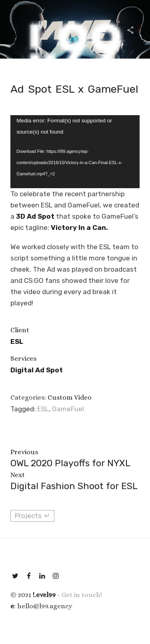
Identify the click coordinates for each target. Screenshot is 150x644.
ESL (43, 409)
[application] (75, 151)
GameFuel (68, 409)
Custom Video (70, 397)
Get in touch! (82, 595)
